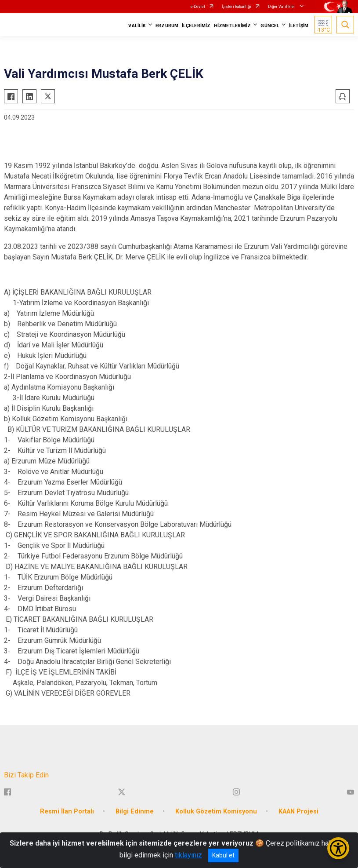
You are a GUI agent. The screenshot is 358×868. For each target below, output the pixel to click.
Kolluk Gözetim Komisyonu (216, 811)
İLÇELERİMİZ (196, 26)
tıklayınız (188, 855)
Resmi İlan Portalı (67, 811)
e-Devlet (198, 7)
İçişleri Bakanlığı (237, 7)
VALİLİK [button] (137, 26)
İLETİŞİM (299, 26)
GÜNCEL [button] (270, 26)
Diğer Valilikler (282, 7)
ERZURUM (167, 26)
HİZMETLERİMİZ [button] (232, 26)
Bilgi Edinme (135, 811)
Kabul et (223, 855)
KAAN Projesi (298, 811)
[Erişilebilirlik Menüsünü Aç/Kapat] (338, 848)
